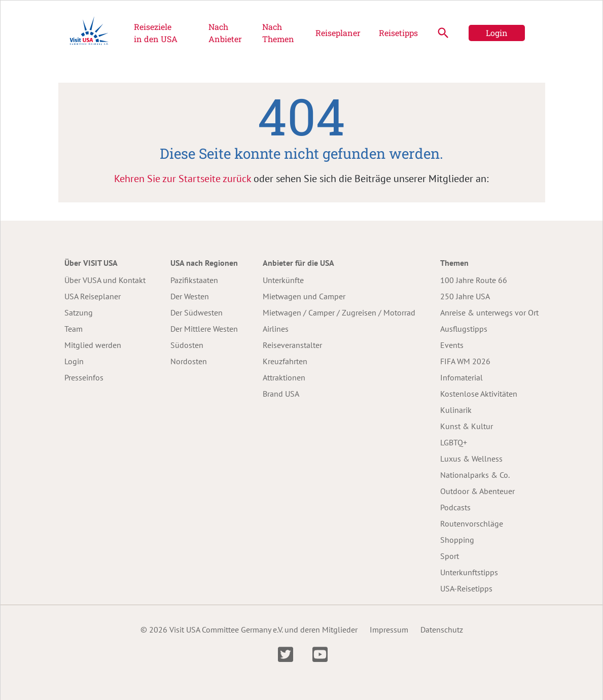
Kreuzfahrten (285, 361)
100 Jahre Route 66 (474, 280)
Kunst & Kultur (467, 426)
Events (452, 345)
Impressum (389, 629)
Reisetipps (398, 33)
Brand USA (281, 394)
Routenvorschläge (472, 523)
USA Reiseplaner (93, 296)
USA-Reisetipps (466, 588)
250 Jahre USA (465, 296)
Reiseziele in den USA (156, 33)
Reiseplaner (338, 33)
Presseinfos (84, 377)
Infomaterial (462, 377)
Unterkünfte (283, 280)
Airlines (276, 329)
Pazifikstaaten (194, 280)
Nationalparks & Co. (475, 475)
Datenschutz (442, 629)
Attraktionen (284, 377)
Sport (450, 556)
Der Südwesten (197, 312)
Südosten (187, 345)
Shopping (457, 540)
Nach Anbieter (225, 33)
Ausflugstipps (464, 329)
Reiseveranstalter (292, 345)
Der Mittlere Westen (204, 329)
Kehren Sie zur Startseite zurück (183, 179)
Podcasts (455, 507)
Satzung (79, 312)
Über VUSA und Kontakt (105, 280)
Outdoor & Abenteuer (477, 491)
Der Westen (190, 296)
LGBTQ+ (454, 442)
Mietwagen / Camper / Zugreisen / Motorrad (339, 312)
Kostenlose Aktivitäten (479, 394)
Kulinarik (456, 410)
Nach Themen (278, 33)
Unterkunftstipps (469, 572)
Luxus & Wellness (471, 459)
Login (497, 33)
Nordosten (189, 361)
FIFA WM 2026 (465, 361)
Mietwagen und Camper (304, 296)
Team (74, 329)
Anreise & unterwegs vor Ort (489, 312)
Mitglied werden (93, 345)
